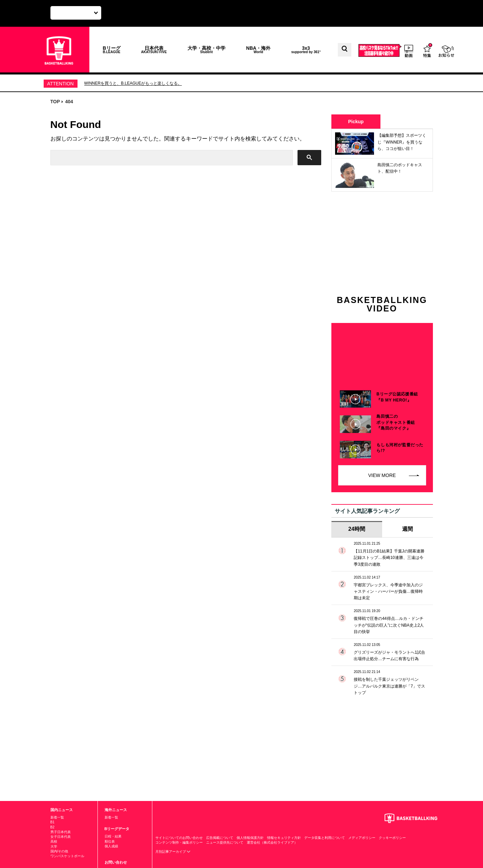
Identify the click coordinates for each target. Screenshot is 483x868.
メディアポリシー (362, 838)
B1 (52, 822)
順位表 (110, 841)
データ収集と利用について (325, 838)
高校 (54, 841)
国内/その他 (59, 851)
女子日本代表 (61, 837)
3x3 (306, 50)
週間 (408, 529)
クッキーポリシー (392, 838)
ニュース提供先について (225, 842)
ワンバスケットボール (67, 856)
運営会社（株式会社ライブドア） (272, 842)
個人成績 (111, 846)
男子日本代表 (61, 832)
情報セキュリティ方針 (284, 838)
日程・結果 (113, 836)
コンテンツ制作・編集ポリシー (179, 842)
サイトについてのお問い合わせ (179, 838)
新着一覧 (57, 817)
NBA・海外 (258, 50)
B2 (52, 827)
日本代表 (154, 50)
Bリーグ (112, 50)
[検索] (171, 158)
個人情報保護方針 (250, 838)
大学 (54, 847)
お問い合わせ (116, 862)
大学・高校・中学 (206, 50)
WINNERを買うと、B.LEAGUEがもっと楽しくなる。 (133, 83)
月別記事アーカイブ (173, 851)
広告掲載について (220, 838)
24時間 (357, 529)
